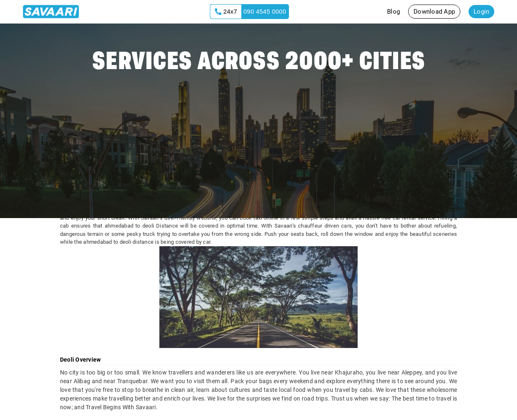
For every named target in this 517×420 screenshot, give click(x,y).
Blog (393, 12)
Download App (434, 12)
